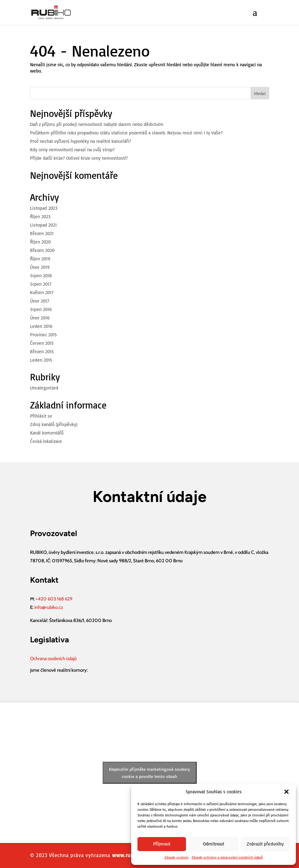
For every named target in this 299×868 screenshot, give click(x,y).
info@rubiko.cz (49, 607)
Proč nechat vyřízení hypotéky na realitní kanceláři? (80, 141)
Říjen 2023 (40, 216)
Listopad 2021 (43, 225)
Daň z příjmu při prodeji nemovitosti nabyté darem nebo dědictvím (97, 124)
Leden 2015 (41, 360)
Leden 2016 (41, 326)
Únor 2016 (40, 318)
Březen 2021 (42, 233)
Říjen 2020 (40, 242)
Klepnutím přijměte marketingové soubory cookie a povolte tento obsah (149, 773)
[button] (286, 792)
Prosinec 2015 (43, 335)
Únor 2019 (40, 267)
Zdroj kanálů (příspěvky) (54, 424)
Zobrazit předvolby (265, 844)
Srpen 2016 (41, 309)
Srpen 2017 (41, 284)
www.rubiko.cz (130, 855)
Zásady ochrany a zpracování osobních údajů (227, 857)
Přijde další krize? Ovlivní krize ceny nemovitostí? (79, 158)
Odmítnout (214, 844)
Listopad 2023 (44, 208)
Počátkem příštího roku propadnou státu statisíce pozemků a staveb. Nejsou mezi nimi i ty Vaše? (126, 133)
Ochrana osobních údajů (53, 659)
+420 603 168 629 (54, 599)
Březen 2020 (42, 250)
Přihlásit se (41, 416)
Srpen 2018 (41, 276)
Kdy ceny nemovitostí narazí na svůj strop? (72, 150)
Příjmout (162, 844)
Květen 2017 (42, 292)
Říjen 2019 (40, 259)
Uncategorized (44, 388)
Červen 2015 (42, 343)
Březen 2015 (42, 351)
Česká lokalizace (46, 441)
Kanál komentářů (47, 433)
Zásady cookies (176, 857)
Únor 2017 (40, 301)
